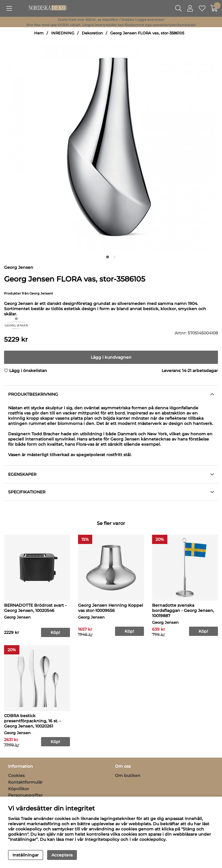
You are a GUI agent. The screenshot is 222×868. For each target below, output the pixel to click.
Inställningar (26, 855)
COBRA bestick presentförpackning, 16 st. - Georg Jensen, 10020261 (32, 721)
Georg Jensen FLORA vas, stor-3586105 (147, 33)
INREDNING (63, 33)
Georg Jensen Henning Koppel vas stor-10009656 (111, 608)
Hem (39, 33)
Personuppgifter (25, 795)
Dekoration (92, 33)
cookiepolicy (152, 839)
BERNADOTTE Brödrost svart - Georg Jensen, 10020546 (35, 608)
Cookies (16, 776)
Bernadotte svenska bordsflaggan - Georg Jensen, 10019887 (183, 610)
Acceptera (62, 855)
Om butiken (128, 776)
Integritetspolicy (102, 839)
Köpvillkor (19, 789)
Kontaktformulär (25, 782)
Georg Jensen (19, 267)
